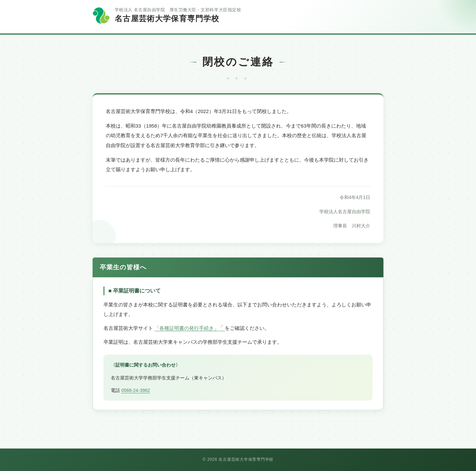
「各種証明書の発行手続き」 (190, 328)
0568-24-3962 (136, 390)
